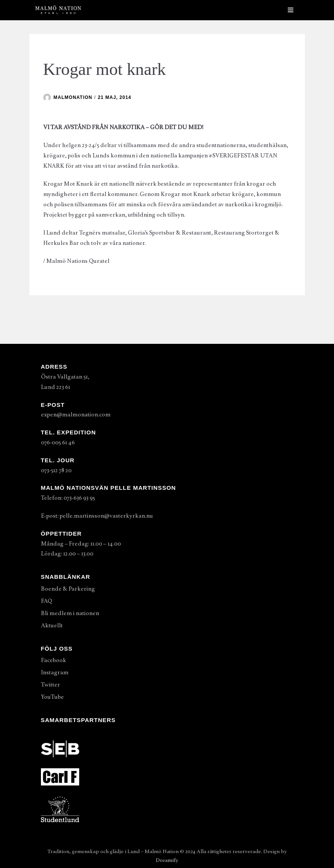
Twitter (51, 685)
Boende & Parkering (68, 589)
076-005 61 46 (58, 442)
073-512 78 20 (56, 470)
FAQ (46, 601)
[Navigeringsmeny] (291, 10)
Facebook (54, 660)
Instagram (55, 672)
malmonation (73, 97)
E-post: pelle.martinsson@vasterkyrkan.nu (97, 516)
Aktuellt (52, 625)
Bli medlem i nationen (70, 613)
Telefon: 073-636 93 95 (68, 498)
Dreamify (167, 860)
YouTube (52, 697)
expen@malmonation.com (76, 415)
